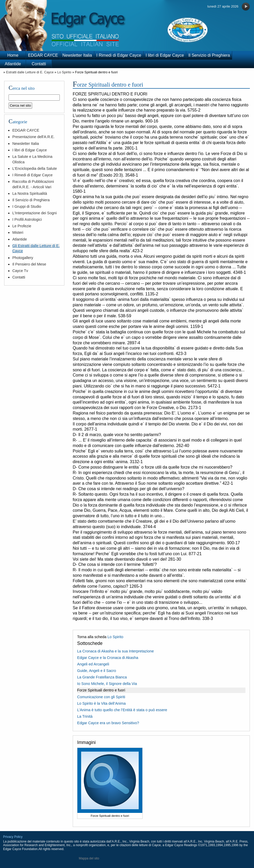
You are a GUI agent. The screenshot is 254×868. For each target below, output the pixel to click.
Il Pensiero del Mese (29, 264)
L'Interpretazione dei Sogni (34, 213)
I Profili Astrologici (27, 219)
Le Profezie (22, 226)
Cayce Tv (20, 271)
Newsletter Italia (77, 55)
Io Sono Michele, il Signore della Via (107, 684)
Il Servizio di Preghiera (209, 55)
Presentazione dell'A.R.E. (33, 137)
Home (13, 55)
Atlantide (13, 64)
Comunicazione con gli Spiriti (101, 697)
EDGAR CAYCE (43, 55)
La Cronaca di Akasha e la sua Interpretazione (115, 651)
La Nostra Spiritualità (30, 193)
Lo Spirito (64, 72)
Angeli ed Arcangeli (93, 664)
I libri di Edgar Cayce (165, 55)
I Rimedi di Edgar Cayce (119, 55)
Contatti (39, 64)
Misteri (18, 232)
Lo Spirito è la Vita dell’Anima (101, 703)
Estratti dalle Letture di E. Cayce (30, 72)
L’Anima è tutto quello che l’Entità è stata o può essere (122, 710)
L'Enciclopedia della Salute (35, 169)
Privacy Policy (13, 837)
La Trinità (85, 716)
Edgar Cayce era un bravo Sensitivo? (108, 723)
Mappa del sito (89, 858)
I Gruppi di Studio (27, 206)
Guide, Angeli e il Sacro (97, 671)
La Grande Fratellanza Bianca (102, 677)
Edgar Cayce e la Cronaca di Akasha (108, 658)
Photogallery (23, 258)
